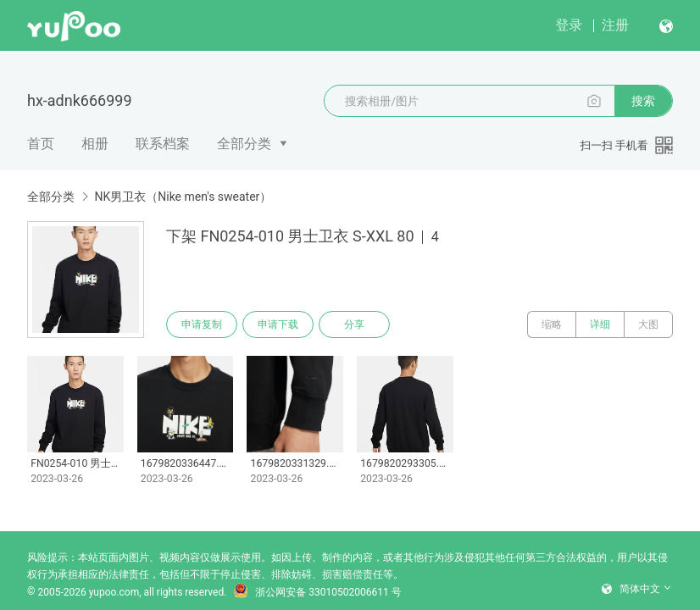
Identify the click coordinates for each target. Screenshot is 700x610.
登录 (569, 25)
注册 (615, 25)
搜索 (643, 101)
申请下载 (278, 324)
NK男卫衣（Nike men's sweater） (183, 197)
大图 (648, 324)
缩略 (552, 324)
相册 (95, 144)
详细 (600, 324)
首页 (41, 144)
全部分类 (244, 144)
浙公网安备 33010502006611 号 (317, 592)
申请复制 (202, 324)
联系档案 (163, 144)
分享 (354, 324)
